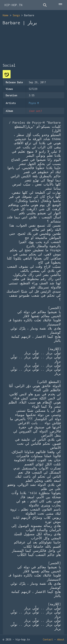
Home (6, 15)
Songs (16, 15)
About (61, 639)
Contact (48, 639)
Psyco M (34, 103)
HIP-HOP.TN (13, 5)
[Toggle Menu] (64, 4)
